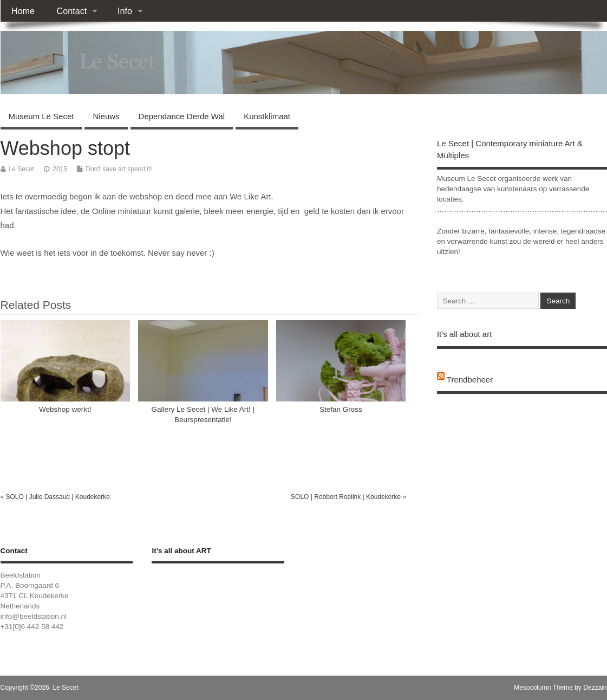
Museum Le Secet (41, 116)
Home (23, 11)
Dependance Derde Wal (182, 116)
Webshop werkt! (65, 409)
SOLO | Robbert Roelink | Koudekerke (346, 497)
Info (125, 11)
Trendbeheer (470, 380)
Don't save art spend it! (119, 169)
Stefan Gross (341, 409)
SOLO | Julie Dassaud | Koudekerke (58, 497)
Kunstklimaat (267, 116)
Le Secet (21, 169)
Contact (71, 11)
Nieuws (106, 116)
